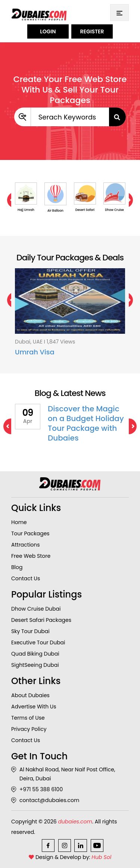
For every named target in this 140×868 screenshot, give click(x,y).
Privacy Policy (29, 729)
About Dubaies (30, 695)
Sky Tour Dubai (30, 631)
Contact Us (26, 578)
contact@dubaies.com (45, 800)
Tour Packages (30, 533)
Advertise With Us (34, 707)
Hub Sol (101, 857)
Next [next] (129, 426)
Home (19, 522)
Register (92, 31)
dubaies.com (75, 822)
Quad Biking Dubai (35, 654)
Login (48, 31)
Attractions (26, 545)
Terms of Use (28, 718)
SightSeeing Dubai (35, 665)
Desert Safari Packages (41, 620)
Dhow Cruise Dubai (36, 609)
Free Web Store (31, 556)
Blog (17, 567)
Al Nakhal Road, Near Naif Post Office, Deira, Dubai (63, 774)
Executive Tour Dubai (38, 642)
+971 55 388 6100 (37, 789)
